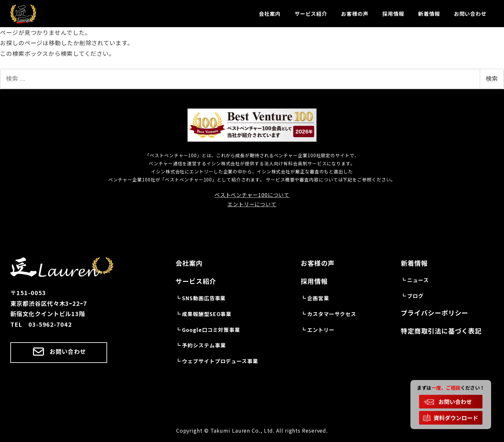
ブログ (415, 296)
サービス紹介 (196, 281)
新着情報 (414, 263)
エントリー (321, 330)
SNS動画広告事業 (204, 298)
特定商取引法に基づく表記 (441, 331)
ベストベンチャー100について (252, 195)
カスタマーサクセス (332, 314)
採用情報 (314, 281)
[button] (59, 353)
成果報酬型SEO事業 (207, 314)
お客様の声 (318, 263)
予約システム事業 (204, 345)
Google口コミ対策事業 (211, 330)
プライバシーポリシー (434, 313)
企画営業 (318, 298)
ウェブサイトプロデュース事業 (220, 361)
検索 (492, 79)
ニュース (418, 280)
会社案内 (189, 263)
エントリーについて (252, 204)
